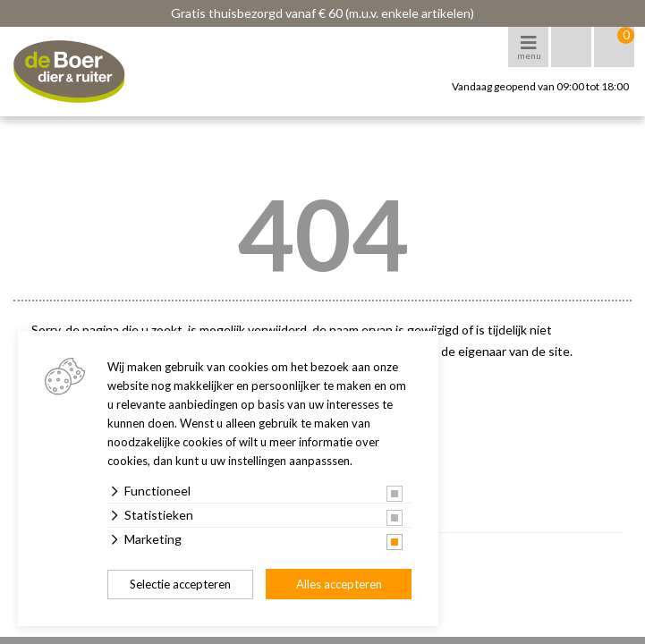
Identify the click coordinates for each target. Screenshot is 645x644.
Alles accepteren (339, 584)
